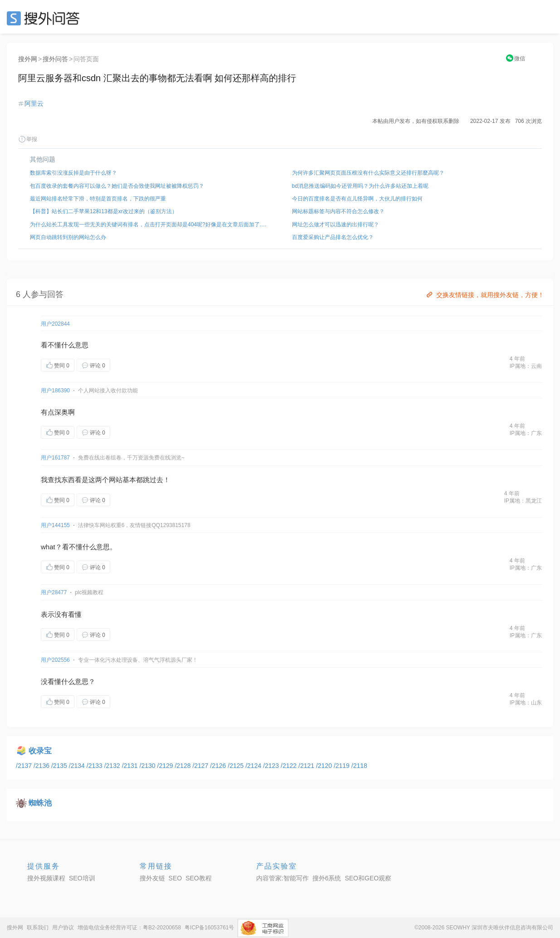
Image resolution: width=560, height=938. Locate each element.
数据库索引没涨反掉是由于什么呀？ (73, 173)
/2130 (149, 766)
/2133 (95, 766)
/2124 (254, 766)
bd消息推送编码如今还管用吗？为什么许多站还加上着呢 (360, 186)
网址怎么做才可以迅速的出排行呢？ (336, 225)
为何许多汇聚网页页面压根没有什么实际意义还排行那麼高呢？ (368, 173)
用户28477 (54, 592)
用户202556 (55, 660)
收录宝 (40, 751)
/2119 (343, 766)
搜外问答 (55, 59)
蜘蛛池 (40, 803)
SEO (45, 18)
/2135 (60, 766)
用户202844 (55, 324)
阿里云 (34, 103)
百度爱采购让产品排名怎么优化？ (333, 237)
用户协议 (63, 928)
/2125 (236, 766)
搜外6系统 (327, 878)
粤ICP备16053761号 (209, 928)
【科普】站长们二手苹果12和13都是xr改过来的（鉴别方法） (104, 211)
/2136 (42, 766)
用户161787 (55, 458)
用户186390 (55, 391)
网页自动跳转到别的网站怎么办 (68, 237)
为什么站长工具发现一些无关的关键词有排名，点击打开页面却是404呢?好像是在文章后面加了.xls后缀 (149, 225)
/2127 (201, 766)
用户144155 (55, 525)
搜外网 (28, 59)
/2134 (78, 766)
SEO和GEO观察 (368, 878)
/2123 (272, 766)
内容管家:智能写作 (282, 878)
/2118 (359, 766)
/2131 (131, 766)
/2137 (25, 766)
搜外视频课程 (46, 878)
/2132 (113, 766)
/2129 (166, 766)
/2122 (290, 766)
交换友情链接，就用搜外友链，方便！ (485, 295)
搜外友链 (152, 878)
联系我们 (38, 928)
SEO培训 (82, 878)
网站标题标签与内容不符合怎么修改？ (338, 211)
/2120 (325, 766)
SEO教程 (199, 878)
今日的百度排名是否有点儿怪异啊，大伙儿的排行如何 (357, 199)
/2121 (307, 766)
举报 (28, 139)
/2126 (219, 766)
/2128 (183, 766)
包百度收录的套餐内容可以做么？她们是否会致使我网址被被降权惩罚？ (117, 186)
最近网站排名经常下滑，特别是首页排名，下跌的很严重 (98, 199)
